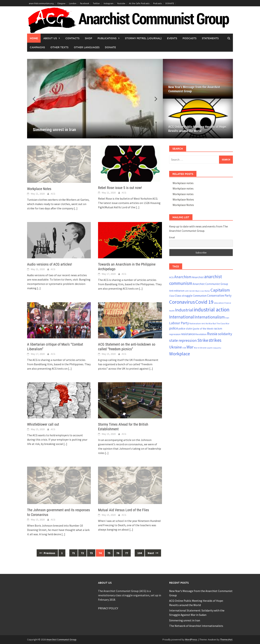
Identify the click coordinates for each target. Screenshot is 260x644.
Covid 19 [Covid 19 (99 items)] (204, 302)
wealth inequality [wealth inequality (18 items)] (214, 348)
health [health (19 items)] (172, 311)
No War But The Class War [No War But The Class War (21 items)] (217, 323)
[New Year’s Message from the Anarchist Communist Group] (198, 79)
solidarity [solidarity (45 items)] (225, 334)
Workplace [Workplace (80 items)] (180, 354)
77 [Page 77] (127, 553)
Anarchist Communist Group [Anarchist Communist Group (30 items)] (210, 284)
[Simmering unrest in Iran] (95, 99)
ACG (53, 194)
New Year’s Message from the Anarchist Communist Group (194, 89)
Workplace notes (183, 183)
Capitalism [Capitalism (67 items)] (220, 290)
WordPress (191, 639)
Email (172, 237)
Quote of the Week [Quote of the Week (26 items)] (203, 329)
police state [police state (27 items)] (185, 329)
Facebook (85, 3)
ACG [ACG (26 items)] (171, 277)
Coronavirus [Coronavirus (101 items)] (182, 302)
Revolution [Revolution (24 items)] (201, 334)
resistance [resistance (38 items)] (188, 334)
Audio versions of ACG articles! (50, 264)
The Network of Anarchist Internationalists (196, 626)
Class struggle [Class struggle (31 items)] (184, 296)
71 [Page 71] (73, 553)
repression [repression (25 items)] (175, 334)
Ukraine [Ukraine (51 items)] (175, 347)
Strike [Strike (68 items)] (203, 340)
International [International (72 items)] (182, 317)
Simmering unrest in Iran (185, 620)
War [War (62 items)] (190, 347)
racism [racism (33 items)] (218, 328)
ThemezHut (226, 639)
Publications (107, 38)
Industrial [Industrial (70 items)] (184, 310)
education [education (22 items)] (219, 303)
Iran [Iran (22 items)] (227, 318)
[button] (154, 99)
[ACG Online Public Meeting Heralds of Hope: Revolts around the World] (198, 119)
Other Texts (59, 47)
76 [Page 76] (118, 553)
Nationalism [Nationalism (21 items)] (195, 323)
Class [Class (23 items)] (172, 296)
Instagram (109, 3)
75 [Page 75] (109, 553)
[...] (76, 208)
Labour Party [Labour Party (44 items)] (179, 323)
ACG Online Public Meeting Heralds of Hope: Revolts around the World (198, 129)
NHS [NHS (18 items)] (203, 324)
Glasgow (61, 3)
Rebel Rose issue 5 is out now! (120, 188)
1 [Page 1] (62, 553)
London (73, 3)
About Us (50, 38)
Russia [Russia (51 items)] (212, 334)
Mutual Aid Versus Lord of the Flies (123, 510)
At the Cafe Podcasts (139, 3)
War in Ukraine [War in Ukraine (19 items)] (200, 348)
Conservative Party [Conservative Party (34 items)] (219, 296)
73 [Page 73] (91, 553)
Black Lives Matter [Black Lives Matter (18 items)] (203, 291)
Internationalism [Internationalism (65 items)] (210, 317)
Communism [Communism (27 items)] (200, 296)
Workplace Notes (39, 189)
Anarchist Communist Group (61, 639)
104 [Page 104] (140, 553)
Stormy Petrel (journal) (143, 38)
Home (34, 38)
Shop (88, 38)
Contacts (72, 38)
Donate (110, 47)
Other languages (87, 47)
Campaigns (37, 47)
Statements (210, 38)
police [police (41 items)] (174, 328)
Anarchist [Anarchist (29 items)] (198, 277)
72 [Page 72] (82, 553)
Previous (47, 553)
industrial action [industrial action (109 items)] (212, 310)
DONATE (170, 3)
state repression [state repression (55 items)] (183, 340)
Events (172, 38)
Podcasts (157, 3)
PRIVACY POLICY (108, 608)
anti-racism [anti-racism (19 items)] (190, 291)
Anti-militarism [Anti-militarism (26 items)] (177, 291)
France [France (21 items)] (228, 303)
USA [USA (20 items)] (184, 348)
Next (153, 553)
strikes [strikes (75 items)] (215, 340)
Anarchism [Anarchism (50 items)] (183, 277)
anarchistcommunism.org (41, 3)
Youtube (121, 3)
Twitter (96, 3)
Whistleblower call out (43, 424)
